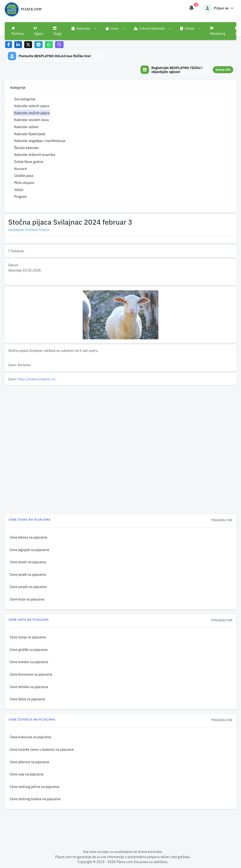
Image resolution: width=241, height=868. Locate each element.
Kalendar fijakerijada (30, 134)
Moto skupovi (24, 183)
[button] (84, 28)
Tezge (57, 31)
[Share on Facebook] (9, 45)
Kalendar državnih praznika (35, 155)
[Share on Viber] (59, 45)
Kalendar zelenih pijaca (32, 106)
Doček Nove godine (29, 162)
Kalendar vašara (26, 127)
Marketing (218, 31)
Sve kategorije (25, 99)
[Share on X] (28, 45)
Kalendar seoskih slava (31, 120)
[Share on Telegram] (39, 45)
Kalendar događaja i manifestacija (40, 141)
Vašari (19, 190)
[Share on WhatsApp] (49, 45)
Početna (18, 31)
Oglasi (38, 31)
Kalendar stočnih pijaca (32, 113)
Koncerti (20, 169)
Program (21, 197)
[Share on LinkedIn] (18, 45)
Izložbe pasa (24, 176)
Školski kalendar (27, 148)
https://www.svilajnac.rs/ (37, 379)
